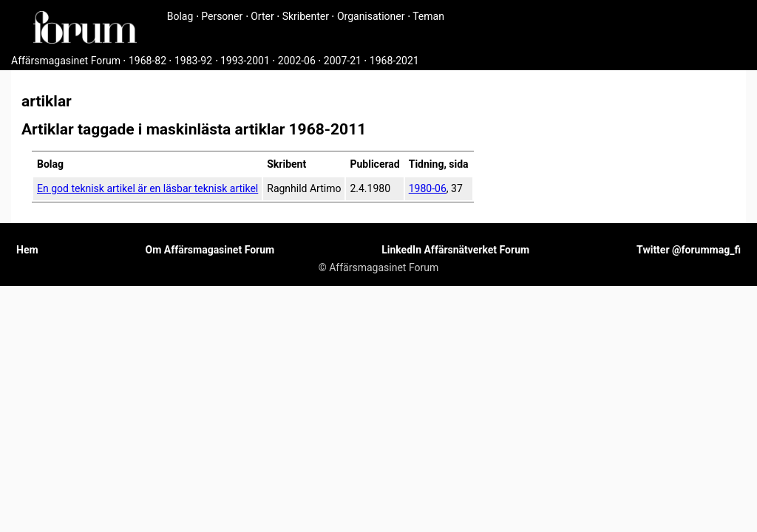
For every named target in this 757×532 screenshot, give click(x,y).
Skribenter (306, 16)
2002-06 (297, 61)
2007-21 (343, 61)
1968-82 (147, 61)
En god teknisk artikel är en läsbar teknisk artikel (147, 188)
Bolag (180, 16)
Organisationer (371, 16)
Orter (262, 16)
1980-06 (428, 188)
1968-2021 (394, 61)
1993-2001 (245, 61)
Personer (222, 16)
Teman (428, 16)
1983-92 (193, 61)
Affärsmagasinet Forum (66, 61)
